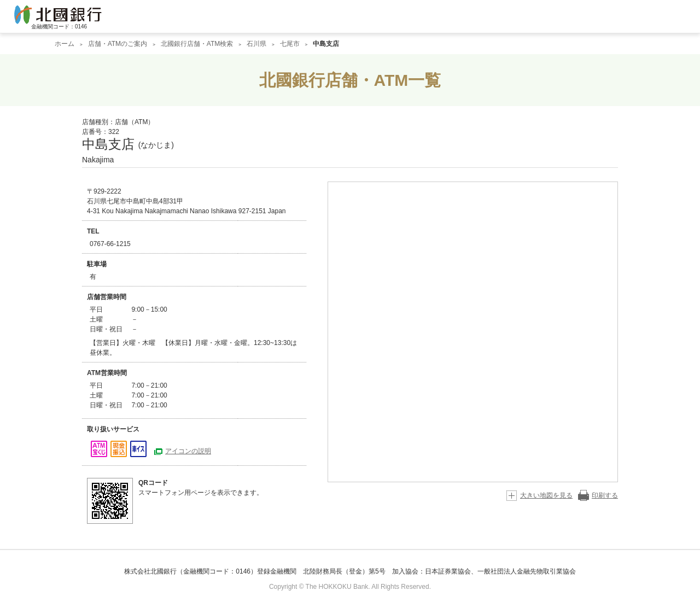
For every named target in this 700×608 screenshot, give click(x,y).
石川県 (256, 44)
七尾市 (290, 44)
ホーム (65, 44)
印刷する (605, 495)
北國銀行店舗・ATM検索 (197, 44)
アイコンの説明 (188, 451)
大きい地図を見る (546, 495)
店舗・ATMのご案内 (118, 44)
